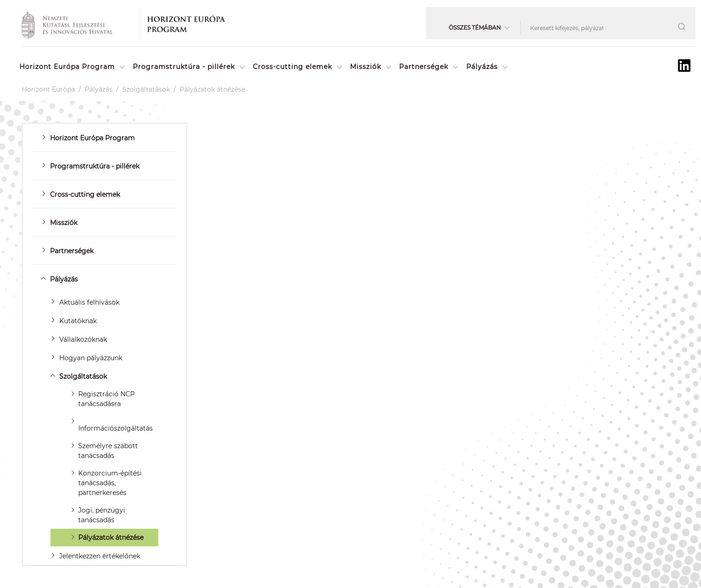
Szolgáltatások (146, 89)
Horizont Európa (48, 89)
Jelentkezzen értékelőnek (100, 556)
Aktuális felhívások (89, 302)
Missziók (366, 67)
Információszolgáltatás (116, 428)
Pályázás (482, 67)
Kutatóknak (78, 321)
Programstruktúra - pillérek (184, 67)
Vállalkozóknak (83, 339)
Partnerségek (424, 67)
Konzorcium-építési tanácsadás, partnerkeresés (110, 483)
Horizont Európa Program (67, 67)
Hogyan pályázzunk (91, 358)
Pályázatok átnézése (212, 89)
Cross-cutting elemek (292, 67)
